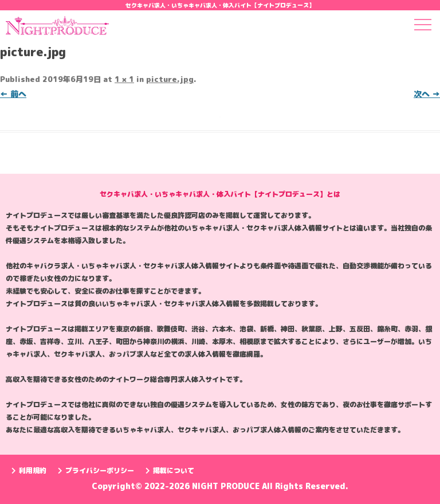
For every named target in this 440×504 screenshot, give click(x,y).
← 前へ (13, 94)
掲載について (170, 470)
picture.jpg (170, 79)
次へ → (427, 94)
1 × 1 (124, 79)
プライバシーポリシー (96, 470)
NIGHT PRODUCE (227, 486)
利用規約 (29, 470)
